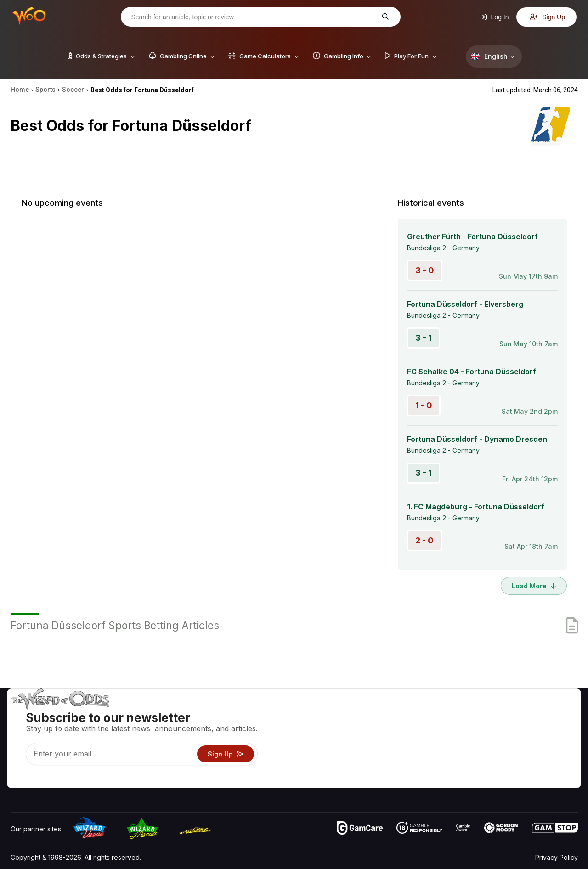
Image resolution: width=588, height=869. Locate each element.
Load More (534, 586)
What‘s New (510, 754)
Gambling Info (416, 741)
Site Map (555, 741)
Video (551, 714)
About (501, 714)
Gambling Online (420, 767)
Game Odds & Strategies (432, 714)
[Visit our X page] (39, 779)
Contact (504, 727)
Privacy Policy (557, 857)
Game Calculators (421, 727)
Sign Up (547, 17)
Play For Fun (414, 754)
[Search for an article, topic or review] (254, 17)
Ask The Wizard (419, 781)
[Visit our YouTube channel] (18, 779)
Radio (501, 767)
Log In (495, 17)
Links (500, 741)
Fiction (552, 754)
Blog (549, 727)
